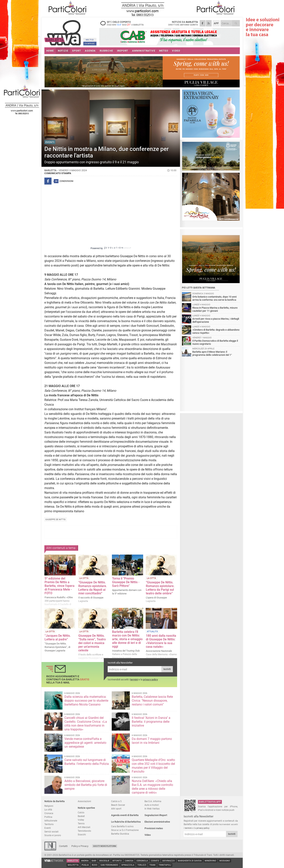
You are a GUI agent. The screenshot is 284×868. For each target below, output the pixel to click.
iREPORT (123, 51)
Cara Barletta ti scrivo (122, 826)
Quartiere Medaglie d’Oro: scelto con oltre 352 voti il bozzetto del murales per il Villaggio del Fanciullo (153, 766)
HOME (50, 51)
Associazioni (84, 801)
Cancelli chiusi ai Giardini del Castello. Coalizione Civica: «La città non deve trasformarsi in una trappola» (86, 724)
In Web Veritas (152, 809)
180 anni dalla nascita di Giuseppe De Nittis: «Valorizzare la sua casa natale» (161, 641)
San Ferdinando (109, 865)
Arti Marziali (84, 827)
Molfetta (73, 865)
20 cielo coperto (123, 23)
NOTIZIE (63, 51)
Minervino (210, 861)
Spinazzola (128, 865)
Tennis (81, 823)
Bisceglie (104, 861)
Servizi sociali (51, 832)
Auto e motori (152, 805)
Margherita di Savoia (190, 861)
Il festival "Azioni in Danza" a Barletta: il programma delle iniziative (151, 722)
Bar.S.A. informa (153, 801)
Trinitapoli (165, 865)
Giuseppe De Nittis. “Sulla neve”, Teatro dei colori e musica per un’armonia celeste (92, 643)
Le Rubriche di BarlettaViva (126, 822)
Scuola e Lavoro (53, 835)
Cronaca (49, 813)
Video (148, 835)
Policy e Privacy (80, 846)
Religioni (49, 806)
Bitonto (117, 861)
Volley (81, 820)
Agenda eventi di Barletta (125, 815)
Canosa (129, 861)
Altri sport (116, 809)
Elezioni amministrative (157, 822)
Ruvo (95, 865)
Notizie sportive (86, 808)
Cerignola (142, 861)
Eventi (48, 828)
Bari (94, 861)
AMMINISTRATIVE (144, 51)
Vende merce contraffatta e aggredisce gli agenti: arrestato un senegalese (85, 743)
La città (48, 810)
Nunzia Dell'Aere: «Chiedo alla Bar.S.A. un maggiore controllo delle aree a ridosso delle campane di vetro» (152, 787)
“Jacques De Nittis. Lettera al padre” (58, 637)
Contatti (63, 846)
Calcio (81, 812)
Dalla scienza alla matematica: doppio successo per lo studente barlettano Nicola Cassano (86, 701)
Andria (85, 861)
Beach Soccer (118, 805)
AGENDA (90, 51)
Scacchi (82, 834)
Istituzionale (51, 821)
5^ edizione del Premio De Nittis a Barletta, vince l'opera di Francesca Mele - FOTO (60, 586)
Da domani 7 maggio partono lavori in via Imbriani (152, 741)
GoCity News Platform (105, 846)
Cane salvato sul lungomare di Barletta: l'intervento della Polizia (87, 762)
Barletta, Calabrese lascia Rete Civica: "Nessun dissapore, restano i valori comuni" (152, 701)
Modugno (225, 861)
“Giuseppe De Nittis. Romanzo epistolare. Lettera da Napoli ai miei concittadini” (93, 588)
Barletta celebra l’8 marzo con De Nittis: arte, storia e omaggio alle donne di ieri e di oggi (127, 639)
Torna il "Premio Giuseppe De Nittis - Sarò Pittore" (126, 582)
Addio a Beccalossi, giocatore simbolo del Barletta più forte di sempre (86, 785)
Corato (155, 861)
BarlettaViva (63, 31)
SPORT (76, 51)
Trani (152, 865)
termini (134, 680)
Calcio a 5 (116, 801)
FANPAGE (90, 44)
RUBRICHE (106, 51)
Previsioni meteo (154, 828)
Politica (48, 817)
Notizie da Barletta (55, 801)
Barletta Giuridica (120, 834)
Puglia (85, 865)
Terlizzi (142, 865)
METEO (164, 51)
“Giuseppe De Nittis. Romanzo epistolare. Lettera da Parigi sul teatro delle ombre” (160, 588)
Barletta (73, 861)
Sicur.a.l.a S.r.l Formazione (125, 830)
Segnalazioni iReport (156, 815)
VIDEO (176, 51)
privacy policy (150, 680)
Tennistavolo (84, 831)
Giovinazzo (169, 861)
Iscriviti (167, 669)
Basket (81, 816)
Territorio (49, 824)
